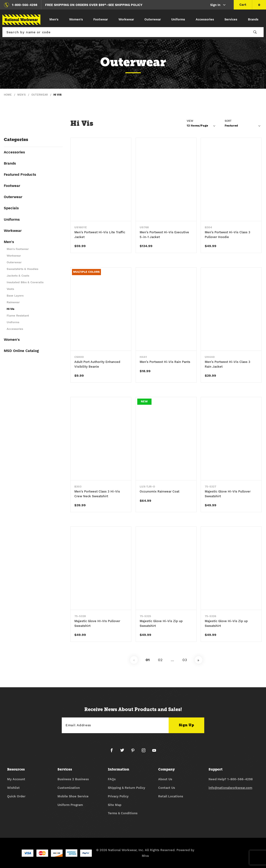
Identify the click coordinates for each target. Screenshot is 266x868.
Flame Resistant (18, 316)
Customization (69, 788)
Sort (228, 121)
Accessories (205, 19)
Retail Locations (171, 796)
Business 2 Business (73, 779)
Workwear (126, 19)
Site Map (115, 805)
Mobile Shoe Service (73, 796)
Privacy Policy (118, 796)
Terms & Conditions (123, 813)
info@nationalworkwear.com (230, 788)
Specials (11, 208)
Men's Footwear (18, 249)
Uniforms (178, 19)
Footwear (101, 19)
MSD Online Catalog (21, 351)
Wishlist (13, 788)
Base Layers (15, 296)
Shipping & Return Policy (126, 788)
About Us (165, 779)
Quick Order (16, 796)
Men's (54, 19)
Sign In (218, 5)
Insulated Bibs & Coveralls (25, 282)
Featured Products (20, 175)
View (190, 121)
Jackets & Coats (18, 276)
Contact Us (167, 788)
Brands (253, 19)
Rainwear (13, 302)
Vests (10, 289)
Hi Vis (10, 309)
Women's (76, 19)
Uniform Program (70, 805)
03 (185, 661)
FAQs (112, 779)
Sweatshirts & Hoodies (22, 269)
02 (160, 661)
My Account (16, 779)
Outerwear (153, 19)
